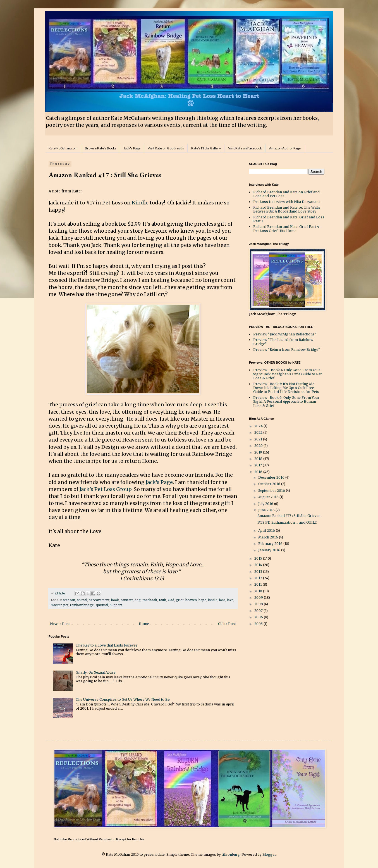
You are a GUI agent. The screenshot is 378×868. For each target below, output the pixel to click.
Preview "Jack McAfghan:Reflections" (285, 334)
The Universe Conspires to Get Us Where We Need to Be (123, 699)
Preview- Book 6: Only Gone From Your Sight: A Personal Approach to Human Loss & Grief (286, 402)
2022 (259, 432)
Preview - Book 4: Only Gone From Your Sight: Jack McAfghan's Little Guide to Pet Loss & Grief (287, 374)
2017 (259, 465)
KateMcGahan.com (63, 148)
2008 (259, 604)
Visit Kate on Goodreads (166, 148)
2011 (259, 584)
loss (222, 600)
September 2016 (272, 491)
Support (116, 605)
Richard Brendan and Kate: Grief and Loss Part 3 (289, 219)
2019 (259, 452)
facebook (150, 600)
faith (162, 600)
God (171, 600)
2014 (259, 565)
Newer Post (60, 624)
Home (144, 624)
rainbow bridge (82, 605)
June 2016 (267, 510)
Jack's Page (132, 148)
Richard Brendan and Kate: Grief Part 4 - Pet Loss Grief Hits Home (288, 229)
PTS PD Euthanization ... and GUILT (287, 522)
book (115, 600)
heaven (191, 600)
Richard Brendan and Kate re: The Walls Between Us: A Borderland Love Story (287, 209)
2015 (259, 558)
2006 (259, 617)
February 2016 (271, 544)
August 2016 (269, 497)
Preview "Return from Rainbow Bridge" (287, 350)
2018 (259, 459)
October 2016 (270, 484)
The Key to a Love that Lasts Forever (107, 645)
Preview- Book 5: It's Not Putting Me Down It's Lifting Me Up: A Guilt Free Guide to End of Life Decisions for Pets (286, 388)
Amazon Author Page (285, 148)
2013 (259, 572)
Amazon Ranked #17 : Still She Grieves (289, 516)
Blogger (269, 854)
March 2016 (269, 537)
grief (180, 600)
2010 (259, 591)
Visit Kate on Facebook (245, 148)
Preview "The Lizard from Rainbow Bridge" (283, 342)
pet (66, 605)
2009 (259, 598)
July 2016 (266, 504)
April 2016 (267, 530)
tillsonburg (231, 854)
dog (138, 600)
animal (82, 600)
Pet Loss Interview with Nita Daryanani (286, 202)
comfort (127, 600)
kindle (213, 600)
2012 (259, 578)
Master (56, 605)
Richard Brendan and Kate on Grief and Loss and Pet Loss (286, 194)
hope (202, 600)
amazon (69, 600)
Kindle (140, 203)
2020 (259, 446)
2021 (259, 439)
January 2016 (270, 550)
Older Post (227, 624)
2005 (259, 624)
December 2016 (272, 477)
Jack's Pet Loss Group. (106, 489)
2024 (259, 426)
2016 (259, 472)
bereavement (99, 600)
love (230, 600)
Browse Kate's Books (101, 148)
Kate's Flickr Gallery (206, 148)
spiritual (102, 605)
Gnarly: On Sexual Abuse (96, 672)
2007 (259, 611)
